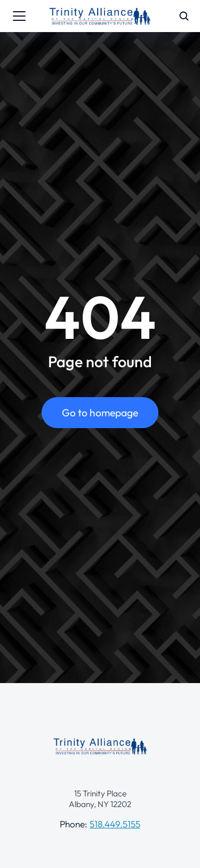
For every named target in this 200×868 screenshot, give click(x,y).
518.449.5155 (115, 824)
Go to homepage (100, 413)
